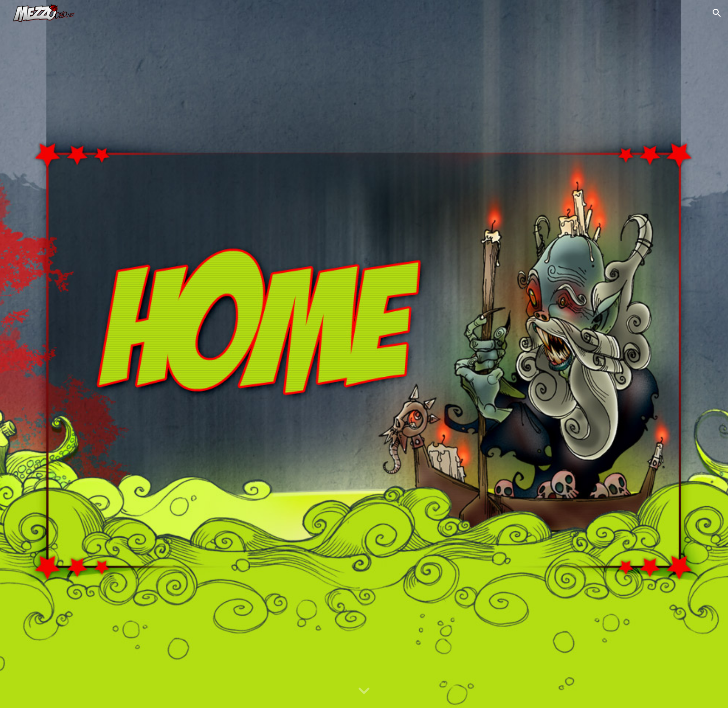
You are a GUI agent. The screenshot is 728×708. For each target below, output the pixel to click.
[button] (717, 13)
